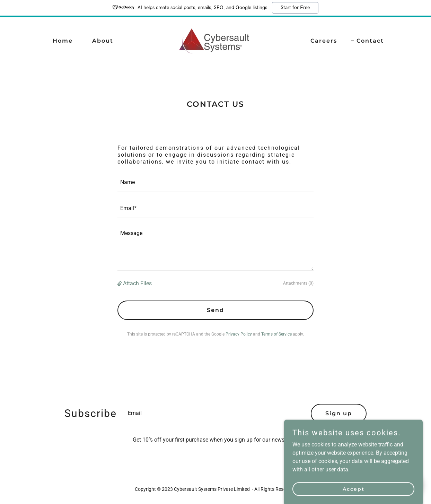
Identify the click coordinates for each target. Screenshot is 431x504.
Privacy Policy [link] (239, 334)
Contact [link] (370, 41)
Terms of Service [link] (276, 334)
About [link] (103, 41)
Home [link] (63, 41)
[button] (120, 283)
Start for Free (295, 8)
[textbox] (215, 183)
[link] (215, 40)
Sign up (339, 413)
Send (215, 310)
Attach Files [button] (137, 283)
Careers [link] (324, 41)
